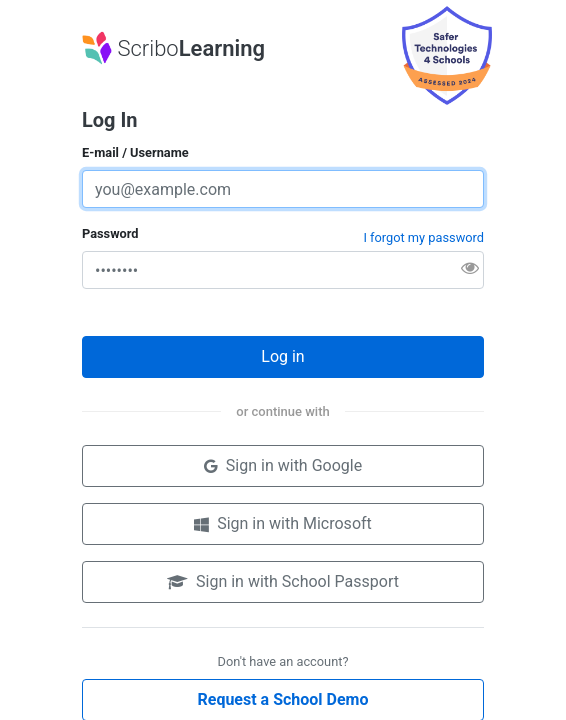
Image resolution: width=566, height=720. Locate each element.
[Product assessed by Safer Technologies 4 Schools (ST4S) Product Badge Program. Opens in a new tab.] (447, 54)
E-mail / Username (135, 152)
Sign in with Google (283, 465)
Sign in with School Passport (283, 581)
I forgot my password (423, 237)
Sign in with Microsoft (283, 523)
